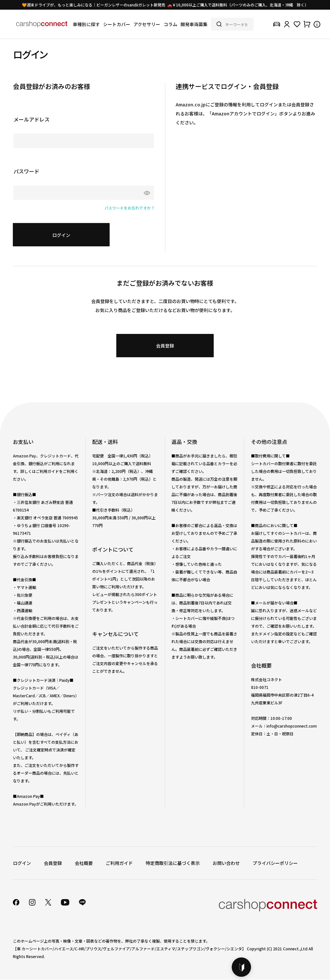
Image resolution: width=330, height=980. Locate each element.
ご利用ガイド (119, 863)
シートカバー (117, 24)
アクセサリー (147, 24)
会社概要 (84, 863)
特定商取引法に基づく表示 (173, 863)
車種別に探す (86, 24)
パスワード (26, 171)
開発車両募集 (194, 24)
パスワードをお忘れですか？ (130, 208)
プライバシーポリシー (275, 863)
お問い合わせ (226, 863)
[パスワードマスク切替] (145, 193)
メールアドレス (32, 119)
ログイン (22, 863)
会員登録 (53, 863)
